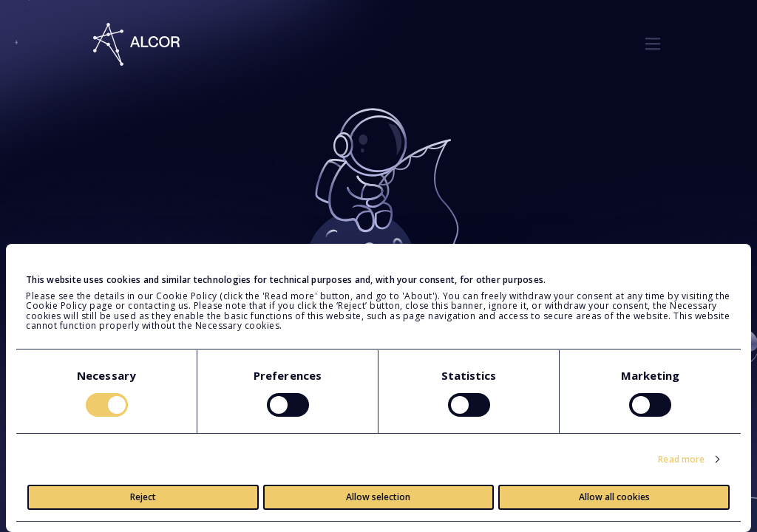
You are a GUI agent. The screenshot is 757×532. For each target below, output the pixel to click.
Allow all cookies (614, 497)
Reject (143, 497)
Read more (681, 459)
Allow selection (378, 497)
